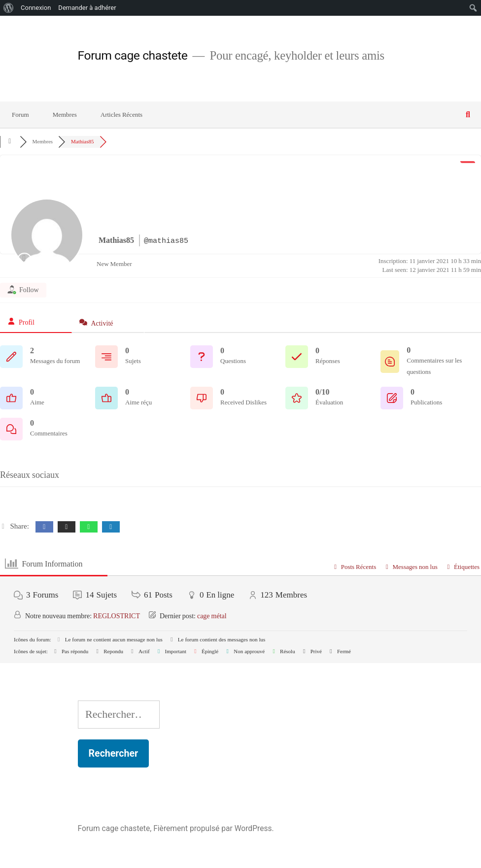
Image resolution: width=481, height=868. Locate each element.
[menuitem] (9, 8)
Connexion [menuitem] (36, 8)
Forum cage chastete (133, 55)
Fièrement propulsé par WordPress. (213, 828)
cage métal (212, 616)
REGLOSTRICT (117, 616)
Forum (20, 115)
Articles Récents (121, 115)
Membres (65, 115)
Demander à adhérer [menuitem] (87, 8)
